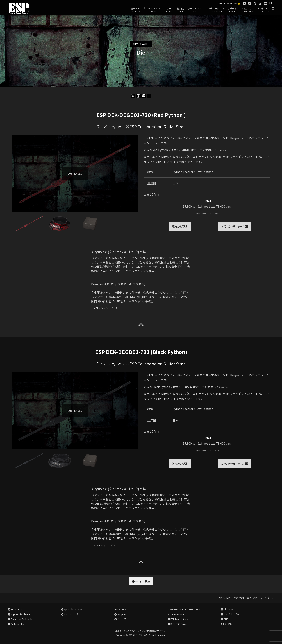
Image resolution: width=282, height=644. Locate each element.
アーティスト (195, 10)
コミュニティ (247, 10)
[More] (149, 96)
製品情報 (135, 10)
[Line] (144, 96)
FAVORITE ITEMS (229, 3)
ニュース (169, 10)
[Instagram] (138, 96)
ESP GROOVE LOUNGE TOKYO (185, 609)
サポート (232, 10)
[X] (133, 96)
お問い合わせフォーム (235, 226)
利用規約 (228, 624)
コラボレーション (215, 10)
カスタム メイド (152, 10)
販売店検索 (180, 226)
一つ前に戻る (141, 581)
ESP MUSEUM (177, 614)
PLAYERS (121, 609)
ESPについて (265, 10)
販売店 (181, 10)
